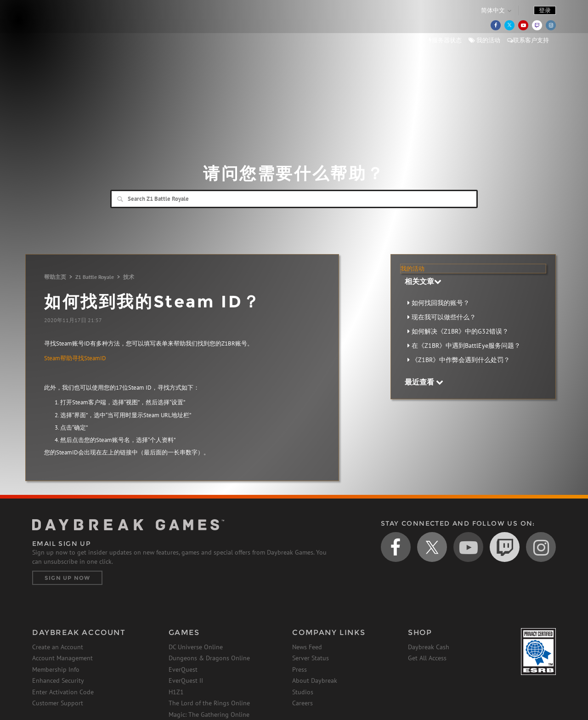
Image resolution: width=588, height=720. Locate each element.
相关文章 (423, 281)
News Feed (307, 647)
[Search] (294, 199)
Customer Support (58, 703)
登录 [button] (545, 10)
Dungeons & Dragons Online (209, 658)
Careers (302, 703)
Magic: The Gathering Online (209, 714)
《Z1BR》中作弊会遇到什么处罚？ (461, 360)
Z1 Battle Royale (95, 277)
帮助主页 (55, 277)
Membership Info (56, 669)
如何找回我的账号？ (441, 303)
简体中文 (493, 10)
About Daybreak (315, 680)
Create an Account (58, 647)
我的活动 (484, 40)
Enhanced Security (58, 680)
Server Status (311, 658)
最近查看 (424, 382)
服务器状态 (445, 40)
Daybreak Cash (429, 647)
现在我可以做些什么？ (444, 317)
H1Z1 (176, 692)
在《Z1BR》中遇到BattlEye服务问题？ (466, 346)
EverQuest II (186, 680)
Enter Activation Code (63, 692)
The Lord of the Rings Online (209, 703)
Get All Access (427, 658)
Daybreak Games (73, 26)
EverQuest (183, 669)
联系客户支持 (528, 40)
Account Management (62, 658)
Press (300, 669)
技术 (129, 277)
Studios (303, 692)
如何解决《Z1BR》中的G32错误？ (460, 331)
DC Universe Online (196, 647)
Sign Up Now (67, 578)
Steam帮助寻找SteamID (75, 358)
